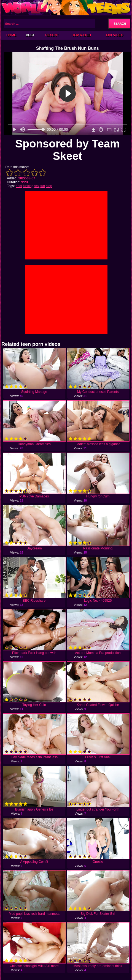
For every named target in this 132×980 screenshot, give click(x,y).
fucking (28, 186)
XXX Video (115, 35)
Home (11, 35)
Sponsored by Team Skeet (67, 150)
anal (19, 186)
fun (43, 186)
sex (37, 186)
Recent (52, 35)
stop (49, 186)
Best (30, 35)
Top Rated (82, 35)
